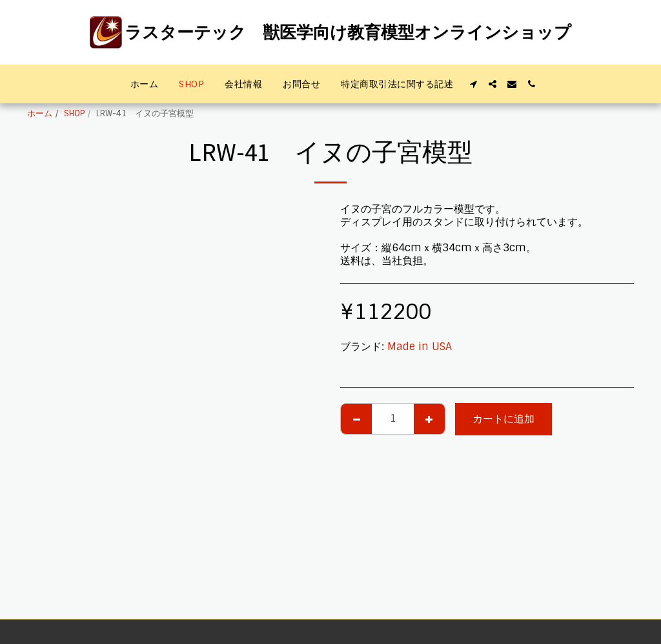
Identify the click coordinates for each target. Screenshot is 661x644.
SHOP (74, 113)
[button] (473, 84)
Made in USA (420, 347)
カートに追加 (503, 419)
